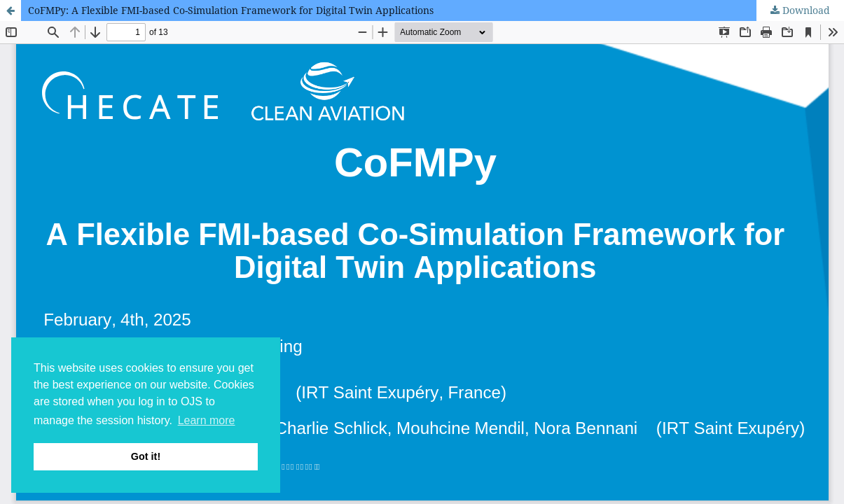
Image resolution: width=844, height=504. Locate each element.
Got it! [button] (146, 456)
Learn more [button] (207, 420)
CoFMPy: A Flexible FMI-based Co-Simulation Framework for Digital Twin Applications (231, 10)
